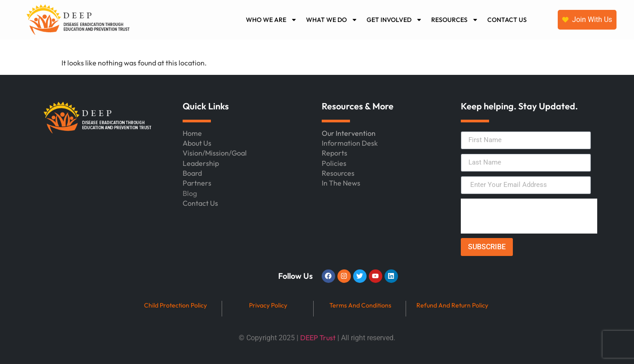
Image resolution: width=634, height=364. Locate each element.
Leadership (201, 163)
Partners (197, 183)
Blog (190, 193)
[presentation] (529, 216)
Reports (334, 153)
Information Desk (350, 143)
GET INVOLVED (394, 20)
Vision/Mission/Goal (215, 153)
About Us (197, 143)
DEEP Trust (318, 338)
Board (192, 173)
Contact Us (200, 203)
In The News (341, 183)
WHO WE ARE (271, 20)
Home (192, 133)
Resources (338, 173)
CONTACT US (507, 20)
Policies (334, 163)
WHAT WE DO (332, 20)
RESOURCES (455, 20)
